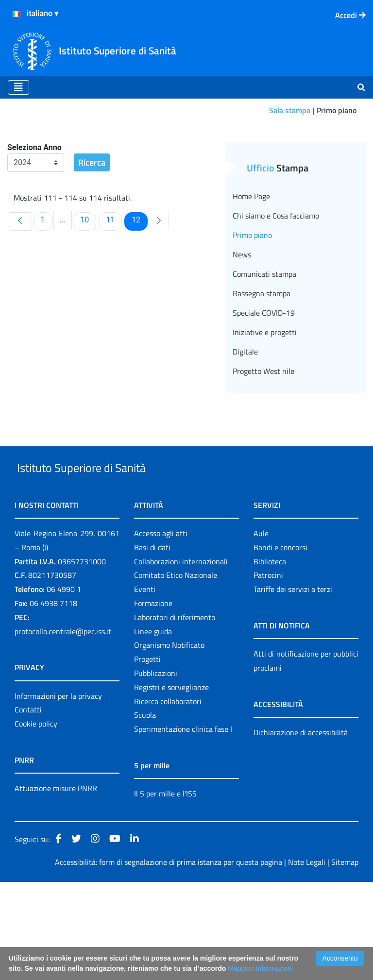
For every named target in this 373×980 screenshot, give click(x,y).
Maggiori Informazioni (260, 968)
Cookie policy (36, 822)
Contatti (28, 808)
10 (88, 295)
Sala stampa (290, 110)
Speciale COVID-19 (264, 389)
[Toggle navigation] (18, 87)
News (242, 330)
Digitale (245, 427)
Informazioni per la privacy (58, 794)
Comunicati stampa (264, 350)
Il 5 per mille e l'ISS (165, 892)
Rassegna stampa (262, 369)
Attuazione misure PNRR (56, 887)
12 (139, 295)
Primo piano (252, 311)
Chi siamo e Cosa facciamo (276, 291)
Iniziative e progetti (265, 408)
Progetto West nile (263, 447)
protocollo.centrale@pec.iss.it (63, 729)
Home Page (251, 272)
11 (114, 295)
